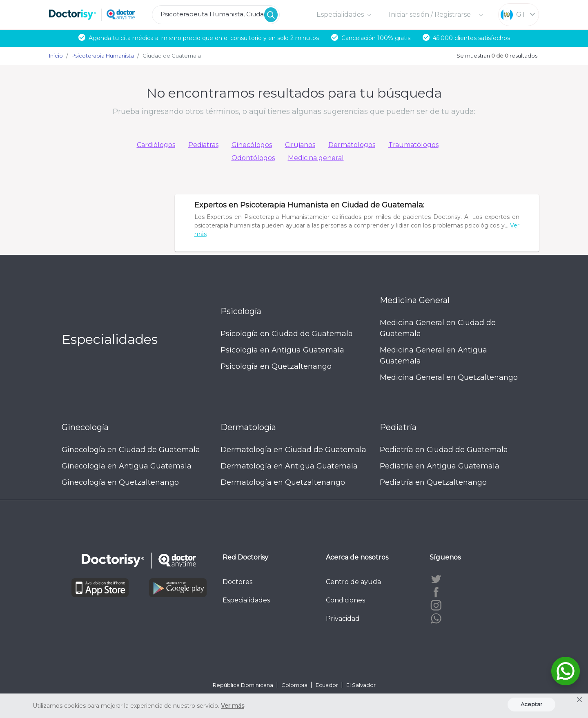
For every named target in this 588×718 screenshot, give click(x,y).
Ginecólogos (252, 145)
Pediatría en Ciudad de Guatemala (444, 450)
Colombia (295, 685)
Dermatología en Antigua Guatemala (289, 466)
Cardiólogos (156, 145)
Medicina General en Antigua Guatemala (433, 356)
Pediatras (203, 145)
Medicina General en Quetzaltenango (449, 377)
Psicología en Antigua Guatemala (282, 350)
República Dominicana (244, 685)
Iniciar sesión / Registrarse (431, 14)
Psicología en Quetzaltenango (276, 366)
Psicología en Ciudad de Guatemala (287, 334)
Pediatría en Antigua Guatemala (440, 466)
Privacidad (343, 619)
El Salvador (361, 685)
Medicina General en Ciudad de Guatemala (438, 328)
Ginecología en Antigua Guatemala (127, 466)
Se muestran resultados (497, 56)
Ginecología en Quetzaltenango (120, 482)
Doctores (237, 582)
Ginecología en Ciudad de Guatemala (131, 450)
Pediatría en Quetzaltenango (433, 482)
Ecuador (327, 685)
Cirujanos (300, 145)
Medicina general (316, 158)
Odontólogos (253, 158)
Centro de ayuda (353, 582)
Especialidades (246, 600)
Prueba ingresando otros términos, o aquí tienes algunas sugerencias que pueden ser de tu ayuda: (294, 111)
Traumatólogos (413, 145)
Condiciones (345, 600)
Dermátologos (352, 145)
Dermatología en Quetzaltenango (283, 482)
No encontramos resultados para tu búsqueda (294, 93)
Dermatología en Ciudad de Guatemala (293, 450)
